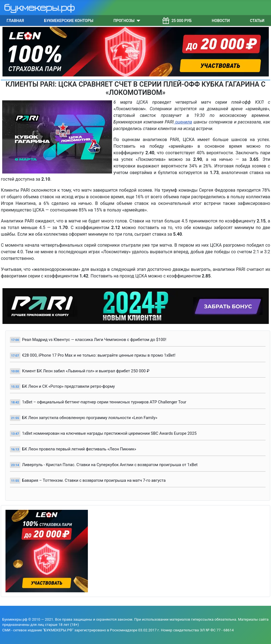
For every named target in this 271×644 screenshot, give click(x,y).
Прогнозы (124, 21)
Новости (221, 21)
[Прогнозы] (137, 21)
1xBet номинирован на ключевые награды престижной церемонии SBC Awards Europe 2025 (109, 433)
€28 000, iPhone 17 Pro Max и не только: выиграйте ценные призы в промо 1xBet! (99, 355)
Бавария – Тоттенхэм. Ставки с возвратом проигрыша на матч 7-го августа (94, 480)
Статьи (257, 21)
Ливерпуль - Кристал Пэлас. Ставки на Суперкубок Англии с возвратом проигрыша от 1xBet (110, 465)
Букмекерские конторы (69, 21)
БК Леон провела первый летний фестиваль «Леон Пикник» (79, 449)
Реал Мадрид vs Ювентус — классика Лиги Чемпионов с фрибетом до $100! (94, 340)
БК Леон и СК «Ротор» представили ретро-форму (68, 386)
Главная (15, 21)
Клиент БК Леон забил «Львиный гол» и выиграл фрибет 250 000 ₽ (86, 371)
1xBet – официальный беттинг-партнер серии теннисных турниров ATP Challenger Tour (104, 402)
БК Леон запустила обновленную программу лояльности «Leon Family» (90, 418)
